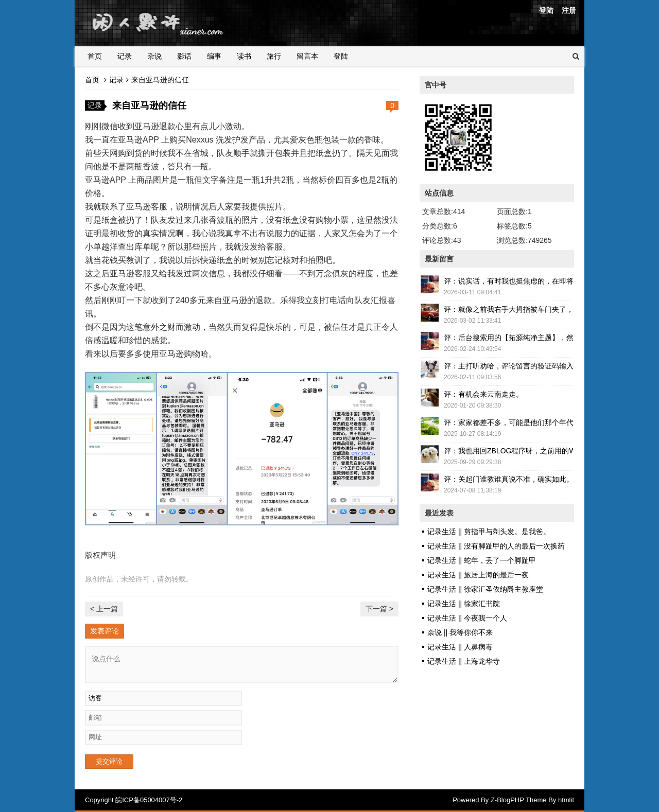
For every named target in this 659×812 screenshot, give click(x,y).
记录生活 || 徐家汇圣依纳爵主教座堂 (485, 589)
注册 (569, 10)
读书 (244, 56)
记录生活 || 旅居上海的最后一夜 (478, 575)
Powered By (472, 800)
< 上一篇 (104, 609)
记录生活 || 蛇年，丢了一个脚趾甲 (482, 560)
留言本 (307, 56)
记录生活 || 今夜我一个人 (467, 618)
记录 (125, 56)
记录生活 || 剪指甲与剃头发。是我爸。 (489, 532)
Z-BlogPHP (507, 800)
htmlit (566, 800)
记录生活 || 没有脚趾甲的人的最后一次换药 (496, 546)
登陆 (546, 10)
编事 (214, 56)
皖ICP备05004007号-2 (149, 800)
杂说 (154, 56)
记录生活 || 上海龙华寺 (464, 661)
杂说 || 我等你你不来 (460, 632)
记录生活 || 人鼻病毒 (460, 647)
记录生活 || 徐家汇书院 (464, 604)
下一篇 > (379, 609)
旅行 (274, 56)
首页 (95, 56)
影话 (184, 56)
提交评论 (109, 761)
